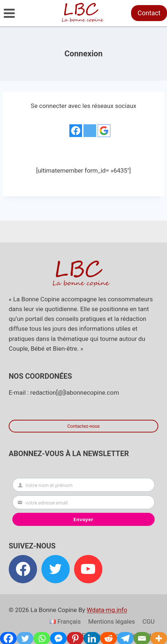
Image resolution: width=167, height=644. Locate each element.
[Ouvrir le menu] (9, 13)
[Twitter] (56, 569)
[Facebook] (23, 569)
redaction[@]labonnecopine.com (74, 393)
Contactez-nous (83, 426)
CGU (148, 621)
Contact (149, 13)
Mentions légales (112, 621)
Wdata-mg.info (107, 610)
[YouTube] (88, 569)
